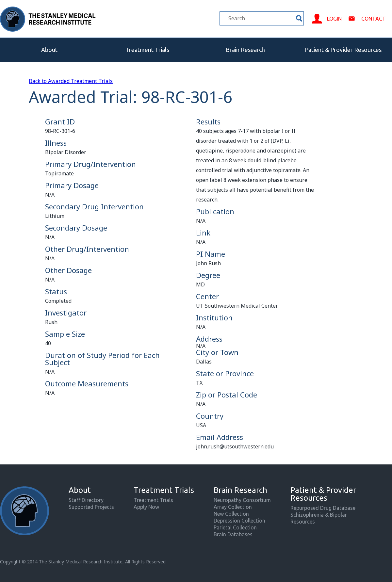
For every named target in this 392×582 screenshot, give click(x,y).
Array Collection (233, 507)
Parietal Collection (235, 527)
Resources (303, 522)
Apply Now (146, 507)
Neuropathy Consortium (242, 500)
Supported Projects (91, 507)
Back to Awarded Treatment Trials (71, 81)
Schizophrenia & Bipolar (319, 515)
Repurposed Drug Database (323, 508)
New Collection (231, 514)
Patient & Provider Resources (343, 50)
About (49, 50)
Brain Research (245, 50)
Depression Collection (239, 521)
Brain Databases (233, 534)
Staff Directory (86, 500)
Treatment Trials (147, 50)
